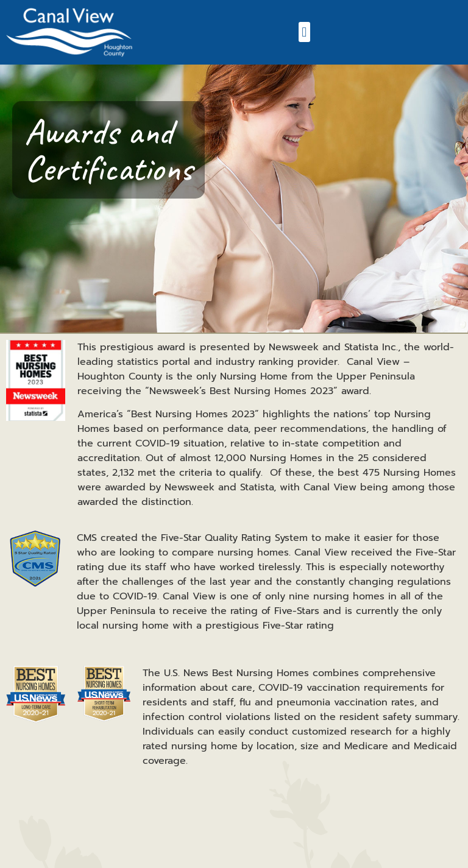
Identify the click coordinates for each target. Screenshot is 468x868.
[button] (304, 32)
